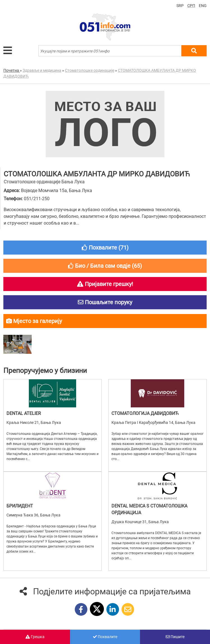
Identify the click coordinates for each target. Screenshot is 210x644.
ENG (203, 6)
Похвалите (105, 637)
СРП (191, 6)
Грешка (35, 637)
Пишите (175, 637)
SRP (180, 6)
